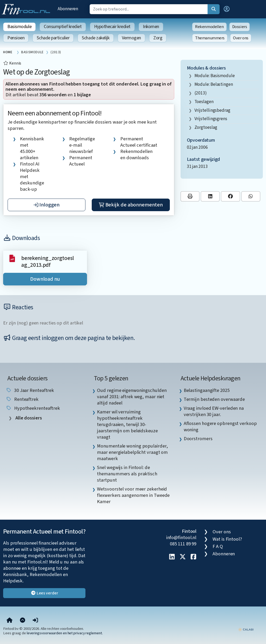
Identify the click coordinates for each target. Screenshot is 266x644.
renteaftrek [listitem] (22, 399)
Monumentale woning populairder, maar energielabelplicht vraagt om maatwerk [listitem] (132, 452)
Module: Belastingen (214, 84)
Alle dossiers (28, 418)
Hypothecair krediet (112, 27)
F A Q (218, 546)
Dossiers (240, 27)
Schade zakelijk (96, 38)
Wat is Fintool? (227, 539)
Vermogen (131, 38)
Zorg (158, 38)
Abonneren (68, 9)
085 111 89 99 (183, 544)
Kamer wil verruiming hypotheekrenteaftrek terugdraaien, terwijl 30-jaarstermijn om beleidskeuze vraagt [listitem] (127, 424)
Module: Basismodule (215, 76)
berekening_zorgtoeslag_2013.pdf (48, 262)
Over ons (241, 38)
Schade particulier (53, 38)
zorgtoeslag (206, 127)
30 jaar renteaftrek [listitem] (30, 390)
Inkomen (151, 27)
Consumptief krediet (63, 27)
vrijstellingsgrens (211, 119)
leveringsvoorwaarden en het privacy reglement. (65, 633)
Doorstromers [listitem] (198, 439)
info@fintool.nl (181, 537)
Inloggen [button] (47, 205)
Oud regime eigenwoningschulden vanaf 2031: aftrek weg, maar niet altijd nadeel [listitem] (132, 397)
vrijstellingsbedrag (212, 110)
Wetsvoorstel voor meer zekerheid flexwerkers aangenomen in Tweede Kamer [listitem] (133, 495)
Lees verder (44, 593)
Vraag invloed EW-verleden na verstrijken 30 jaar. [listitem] (214, 411)
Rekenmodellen (209, 27)
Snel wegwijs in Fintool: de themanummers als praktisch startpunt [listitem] (127, 474)
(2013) (201, 93)
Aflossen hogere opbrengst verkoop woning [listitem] (220, 427)
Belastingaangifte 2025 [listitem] (207, 390)
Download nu (45, 279)
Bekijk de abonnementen (131, 205)
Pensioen (16, 38)
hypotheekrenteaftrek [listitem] (33, 408)
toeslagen (204, 102)
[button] (227, 9)
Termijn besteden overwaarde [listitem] (214, 399)
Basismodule (19, 27)
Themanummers (210, 38)
